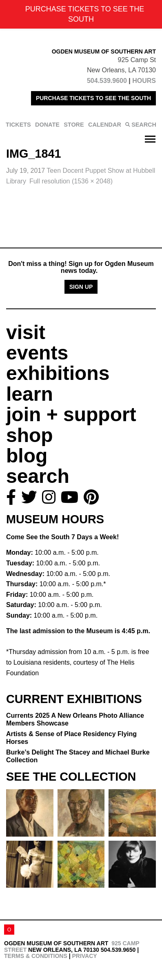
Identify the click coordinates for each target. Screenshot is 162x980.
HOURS (144, 81)
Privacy (84, 956)
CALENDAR (105, 125)
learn (30, 394)
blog (27, 456)
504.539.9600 (107, 81)
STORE (74, 125)
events (37, 353)
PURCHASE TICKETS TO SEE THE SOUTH (93, 98)
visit (26, 332)
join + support (71, 414)
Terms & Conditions (36, 956)
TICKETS (18, 125)
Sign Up (81, 287)
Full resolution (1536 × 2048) (71, 181)
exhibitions (58, 373)
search (38, 476)
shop (30, 435)
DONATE (47, 125)
